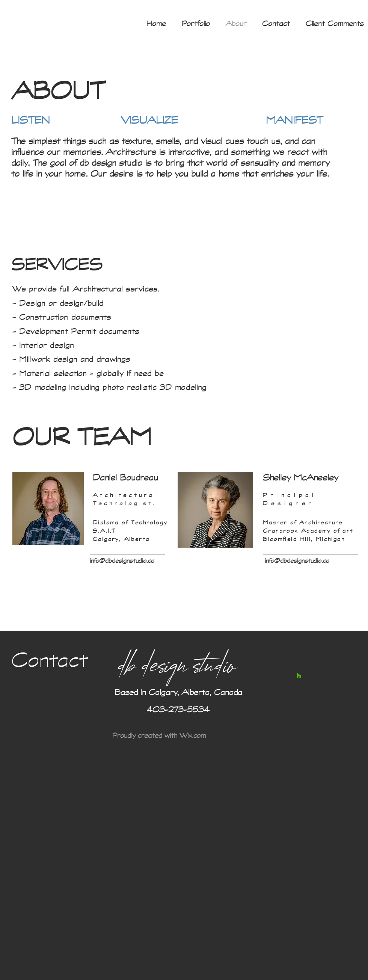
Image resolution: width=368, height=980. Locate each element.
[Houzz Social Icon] (299, 675)
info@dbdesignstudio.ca (122, 560)
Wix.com (193, 735)
